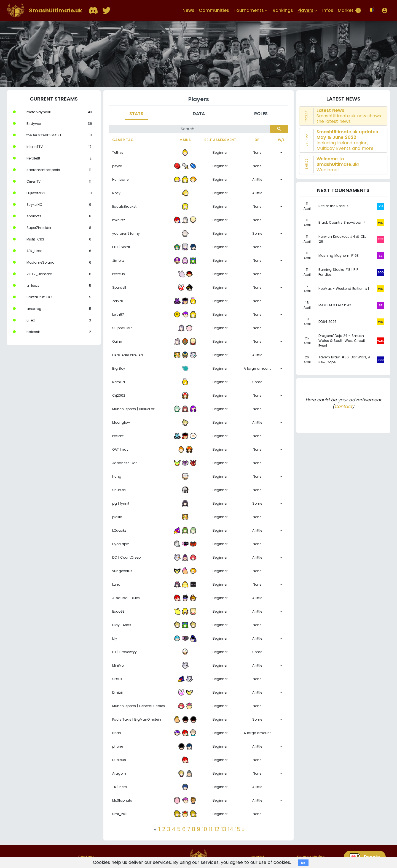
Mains (185, 140)
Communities (214, 10)
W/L (281, 140)
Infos (328, 10)
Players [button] (308, 10)
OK (303, 863)
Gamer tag (123, 140)
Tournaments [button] (251, 10)
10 (204, 829)
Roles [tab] (261, 114)
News (188, 10)
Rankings (283, 10)
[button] (385, 10)
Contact (343, 406)
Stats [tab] (136, 114)
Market (350, 10)
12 (217, 829)
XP (257, 140)
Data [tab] (199, 114)
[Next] (243, 829)
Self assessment (220, 140)
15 (238, 829)
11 (211, 829)
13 (224, 829)
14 (230, 829)
